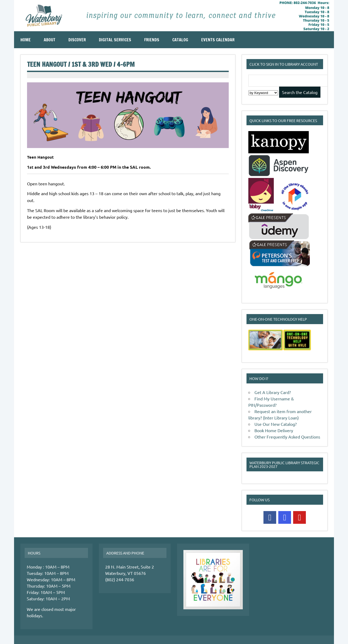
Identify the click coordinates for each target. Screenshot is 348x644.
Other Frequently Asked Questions (287, 437)
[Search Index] (263, 93)
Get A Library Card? (273, 392)
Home (26, 40)
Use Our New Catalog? (276, 424)
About (50, 40)
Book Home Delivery (274, 430)
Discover (77, 40)
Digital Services (115, 40)
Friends (152, 40)
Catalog (180, 40)
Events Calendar (218, 40)
